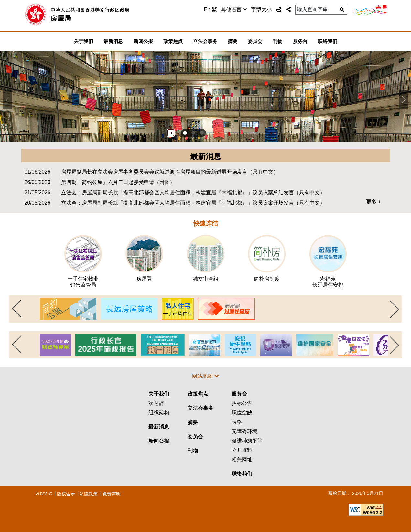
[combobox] (234, 10)
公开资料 (242, 450)
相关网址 (242, 459)
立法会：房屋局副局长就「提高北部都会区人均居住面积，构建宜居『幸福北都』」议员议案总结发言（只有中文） (193, 192)
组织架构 (159, 413)
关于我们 (159, 394)
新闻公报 (159, 441)
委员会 (195, 436)
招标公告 (242, 403)
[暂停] (171, 133)
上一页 (16, 309)
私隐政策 (89, 494)
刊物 (193, 451)
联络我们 (242, 474)
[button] (288, 9)
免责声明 (112, 494)
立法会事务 (200, 408)
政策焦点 (198, 394)
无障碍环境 (244, 431)
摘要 (193, 422)
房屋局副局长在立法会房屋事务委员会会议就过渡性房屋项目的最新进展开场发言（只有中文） (170, 172)
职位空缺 (242, 413)
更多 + (373, 202)
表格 (237, 422)
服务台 (239, 394)
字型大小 (261, 10)
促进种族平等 (247, 441)
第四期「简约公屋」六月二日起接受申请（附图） (118, 182)
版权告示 (66, 494)
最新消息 (159, 427)
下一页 (395, 309)
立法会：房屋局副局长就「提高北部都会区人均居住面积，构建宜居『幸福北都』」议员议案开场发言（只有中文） (193, 203)
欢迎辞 (156, 403)
